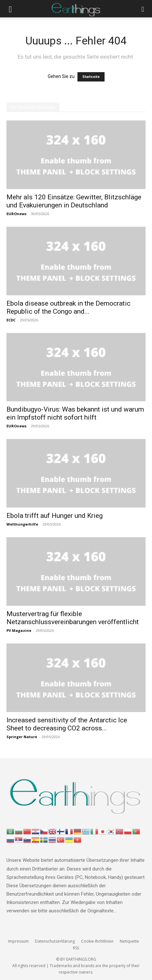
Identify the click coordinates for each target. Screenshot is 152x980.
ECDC (11, 320)
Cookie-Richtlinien (97, 941)
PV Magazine (19, 630)
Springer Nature (22, 737)
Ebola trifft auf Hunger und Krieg (55, 516)
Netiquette (129, 941)
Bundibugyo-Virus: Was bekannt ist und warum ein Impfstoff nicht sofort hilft (75, 413)
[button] (10, 9)
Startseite (91, 77)
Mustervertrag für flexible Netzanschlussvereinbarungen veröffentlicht (73, 618)
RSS (76, 948)
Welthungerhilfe (22, 524)
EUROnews (16, 214)
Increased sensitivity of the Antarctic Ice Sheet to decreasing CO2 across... (67, 724)
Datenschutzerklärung (55, 941)
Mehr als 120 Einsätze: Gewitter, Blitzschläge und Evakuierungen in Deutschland (74, 201)
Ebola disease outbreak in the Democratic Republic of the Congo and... (68, 307)
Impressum (18, 941)
